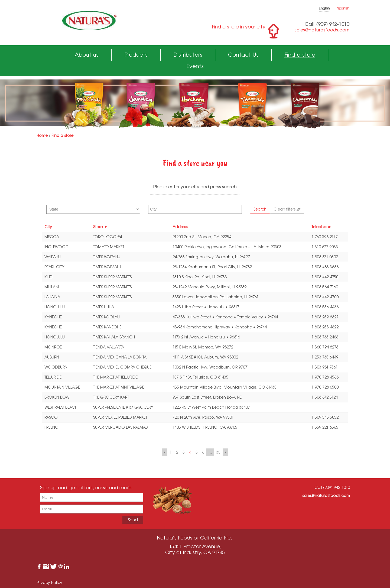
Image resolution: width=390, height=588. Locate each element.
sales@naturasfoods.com (322, 30)
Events (195, 66)
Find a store (300, 55)
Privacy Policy (49, 582)
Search (260, 209)
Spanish (343, 8)
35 (218, 452)
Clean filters (287, 209)
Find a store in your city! (239, 27)
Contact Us (243, 55)
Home (42, 135)
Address (180, 227)
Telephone (321, 227)
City (48, 227)
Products (136, 55)
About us (87, 55)
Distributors (188, 55)
